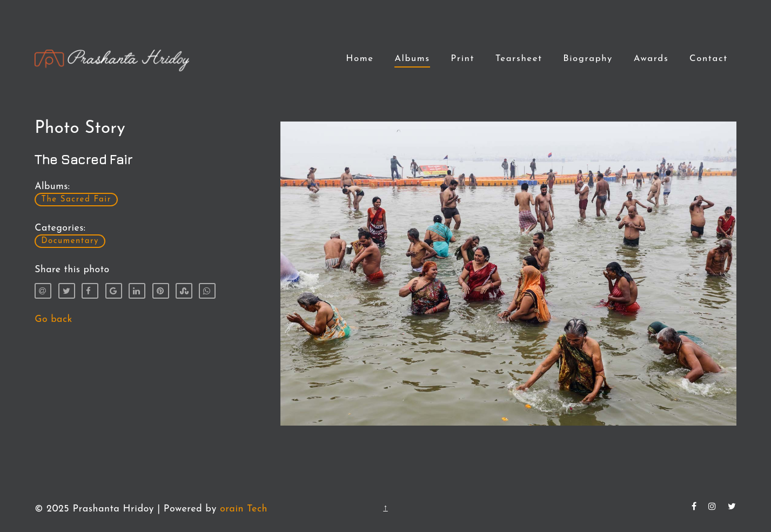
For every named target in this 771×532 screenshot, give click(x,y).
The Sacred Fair (76, 200)
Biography (588, 59)
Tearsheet (519, 59)
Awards (651, 59)
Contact (709, 59)
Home (360, 59)
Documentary (70, 241)
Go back (53, 319)
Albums (412, 59)
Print (462, 59)
